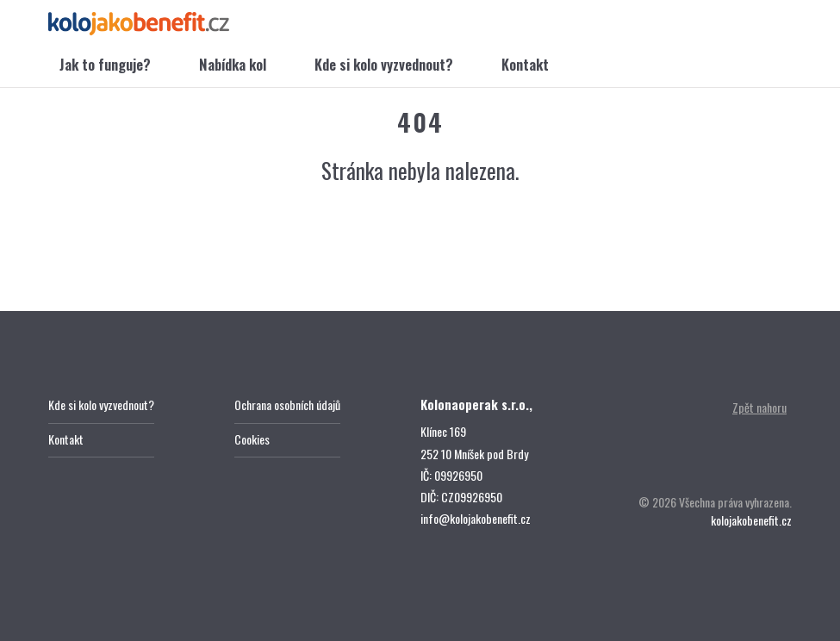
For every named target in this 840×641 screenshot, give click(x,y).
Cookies (252, 439)
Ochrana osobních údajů (287, 405)
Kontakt (525, 64)
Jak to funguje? (105, 64)
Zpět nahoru (759, 407)
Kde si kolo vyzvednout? (384, 64)
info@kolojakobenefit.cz (476, 518)
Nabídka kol (233, 64)
